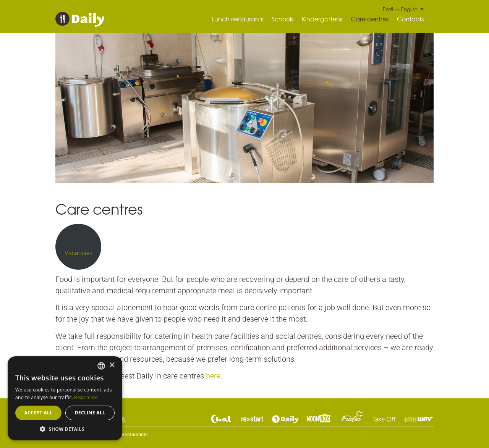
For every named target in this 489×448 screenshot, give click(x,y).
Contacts (410, 19)
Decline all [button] (90, 413)
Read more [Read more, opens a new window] (86, 398)
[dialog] (65, 398)
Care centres (370, 19)
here (213, 376)
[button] (65, 429)
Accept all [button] (39, 413)
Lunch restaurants (237, 19)
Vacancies (79, 253)
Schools (283, 19)
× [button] (112, 365)
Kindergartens (322, 19)
